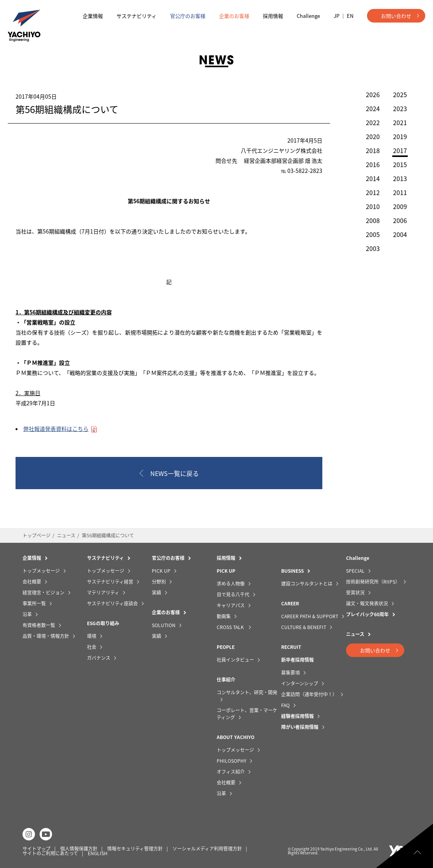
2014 (373, 178)
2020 (373, 136)
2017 (400, 151)
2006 (400, 220)
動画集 (224, 616)
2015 (400, 164)
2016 (373, 164)
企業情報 (93, 16)
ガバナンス (99, 658)
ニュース (66, 535)
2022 (373, 122)
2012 (373, 192)
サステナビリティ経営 (110, 582)
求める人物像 (231, 584)
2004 (400, 234)
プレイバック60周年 (367, 614)
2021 (400, 122)
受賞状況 (355, 593)
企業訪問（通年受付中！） (309, 694)
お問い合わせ (396, 16)
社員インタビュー (235, 660)
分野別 (159, 582)
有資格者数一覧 (39, 625)
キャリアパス (231, 605)
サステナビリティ (137, 16)
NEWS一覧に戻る (175, 473)
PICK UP (161, 571)
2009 (400, 206)
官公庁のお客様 (188, 16)
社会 (92, 647)
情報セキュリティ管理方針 (135, 849)
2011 (400, 192)
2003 (373, 248)
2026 (373, 94)
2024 (373, 108)
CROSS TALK (231, 627)
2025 (400, 94)
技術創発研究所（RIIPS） (373, 582)
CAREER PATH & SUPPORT (310, 616)
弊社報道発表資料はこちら (56, 429)
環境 (92, 636)
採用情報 (273, 16)
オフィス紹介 (231, 772)
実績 (157, 593)
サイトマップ (37, 849)
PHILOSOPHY (231, 761)
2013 (400, 178)
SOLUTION (164, 625)
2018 (373, 150)
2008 (373, 220)
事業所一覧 (34, 603)
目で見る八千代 (233, 594)
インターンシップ (300, 683)
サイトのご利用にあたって (50, 853)
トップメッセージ (41, 571)
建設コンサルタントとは (307, 584)
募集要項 (290, 673)
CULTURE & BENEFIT (304, 627)
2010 (373, 206)
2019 (400, 136)
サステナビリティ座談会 (112, 603)
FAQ (285, 705)
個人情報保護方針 (79, 849)
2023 (400, 108)
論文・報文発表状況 (367, 603)
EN (350, 16)
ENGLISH (98, 853)
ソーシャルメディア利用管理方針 (207, 849)
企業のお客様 (234, 16)
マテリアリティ (103, 593)
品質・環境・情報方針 (46, 636)
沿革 (27, 614)
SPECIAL (355, 571)
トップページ (37, 535)
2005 (373, 234)
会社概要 (32, 582)
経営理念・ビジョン (43, 593)
